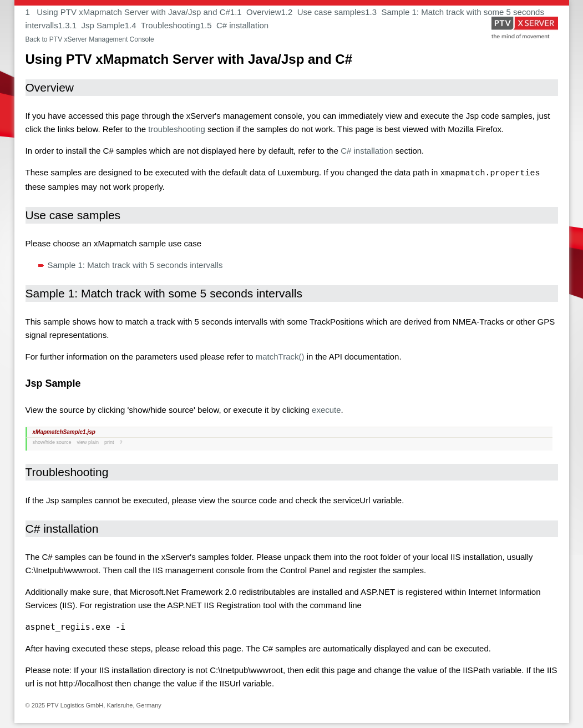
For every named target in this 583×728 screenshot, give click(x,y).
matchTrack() (280, 356)
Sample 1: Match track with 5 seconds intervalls (135, 264)
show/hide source (52, 442)
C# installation (367, 151)
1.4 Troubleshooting (163, 25)
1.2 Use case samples (323, 12)
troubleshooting (177, 129)
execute (326, 409)
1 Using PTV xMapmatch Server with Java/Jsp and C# (128, 12)
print (109, 442)
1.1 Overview (256, 12)
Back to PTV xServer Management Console (90, 39)
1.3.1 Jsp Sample (92, 25)
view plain (88, 442)
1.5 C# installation (234, 25)
